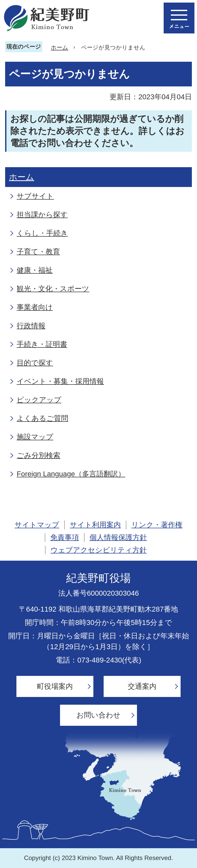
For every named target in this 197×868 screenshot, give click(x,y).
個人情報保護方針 (118, 537)
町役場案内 (55, 686)
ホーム (60, 47)
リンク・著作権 (157, 525)
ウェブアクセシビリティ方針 (99, 550)
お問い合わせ (98, 715)
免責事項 (65, 537)
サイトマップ (37, 525)
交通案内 (142, 686)
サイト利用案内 (95, 525)
